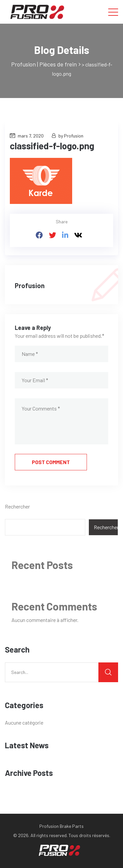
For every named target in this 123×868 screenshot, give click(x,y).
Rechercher (17, 506)
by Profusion (68, 136)
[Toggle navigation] (113, 12)
